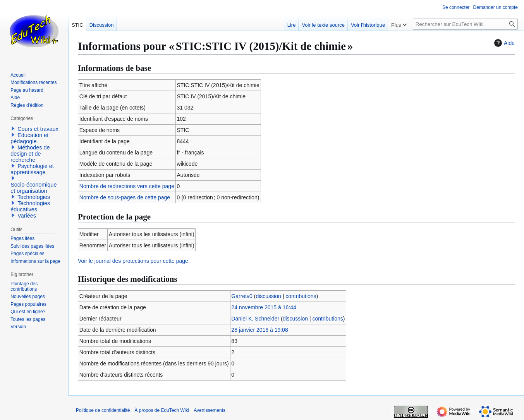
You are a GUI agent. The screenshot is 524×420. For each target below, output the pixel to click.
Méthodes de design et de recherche (30, 154)
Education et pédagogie (29, 138)
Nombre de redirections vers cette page (127, 186)
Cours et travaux (38, 129)
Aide (503, 43)
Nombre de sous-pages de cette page (125, 197)
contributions (301, 296)
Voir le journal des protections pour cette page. (134, 261)
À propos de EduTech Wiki (162, 410)
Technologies (34, 197)
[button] (13, 129)
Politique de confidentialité (103, 410)
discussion (268, 296)
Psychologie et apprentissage (32, 169)
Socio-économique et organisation (34, 188)
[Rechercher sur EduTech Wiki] (465, 24)
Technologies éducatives (30, 206)
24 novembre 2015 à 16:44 (264, 307)
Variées (27, 216)
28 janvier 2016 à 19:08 (259, 330)
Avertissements (210, 410)
